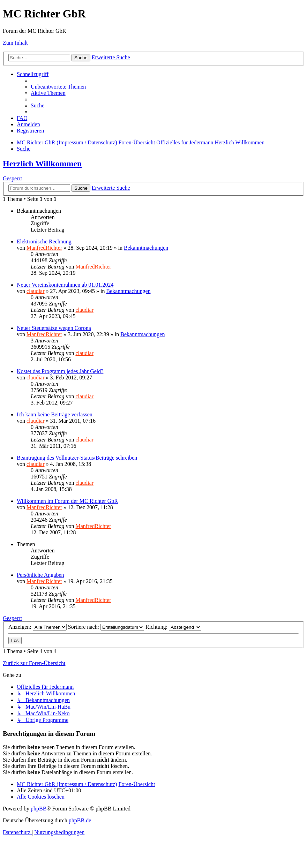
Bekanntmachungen (146, 248)
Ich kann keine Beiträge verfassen (55, 414)
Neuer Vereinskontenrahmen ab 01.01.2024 (65, 285)
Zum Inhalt (15, 43)
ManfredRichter (44, 248)
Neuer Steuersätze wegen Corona (54, 328)
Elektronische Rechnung (44, 241)
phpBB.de (80, 820)
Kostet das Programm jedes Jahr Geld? (60, 371)
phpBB (39, 809)
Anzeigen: (38, 627)
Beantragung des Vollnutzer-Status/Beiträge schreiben (77, 458)
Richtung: (173, 627)
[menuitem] (58, 87)
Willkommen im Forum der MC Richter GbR (67, 501)
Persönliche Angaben (40, 575)
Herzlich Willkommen (42, 164)
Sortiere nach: (106, 627)
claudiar (36, 291)
